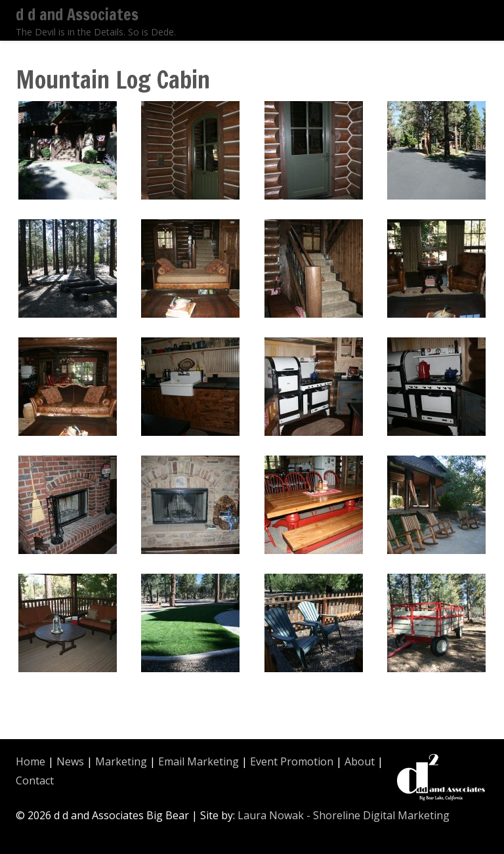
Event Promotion (292, 761)
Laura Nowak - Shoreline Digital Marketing (344, 815)
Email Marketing (199, 761)
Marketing (121, 761)
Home (31, 761)
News (70, 761)
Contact (35, 780)
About (360, 761)
